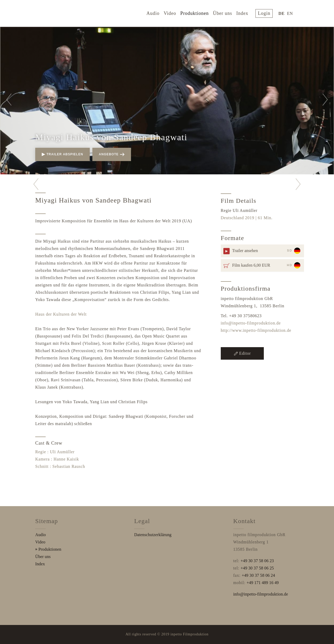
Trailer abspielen (62, 154)
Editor (242, 353)
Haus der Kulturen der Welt (61, 314)
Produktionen (198, 13)
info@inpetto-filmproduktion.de (251, 323)
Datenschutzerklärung (153, 535)
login (266, 13)
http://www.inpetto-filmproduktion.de (256, 330)
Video (174, 13)
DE (283, 13)
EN (291, 13)
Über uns (226, 13)
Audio (157, 13)
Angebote (112, 154)
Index (246, 13)
